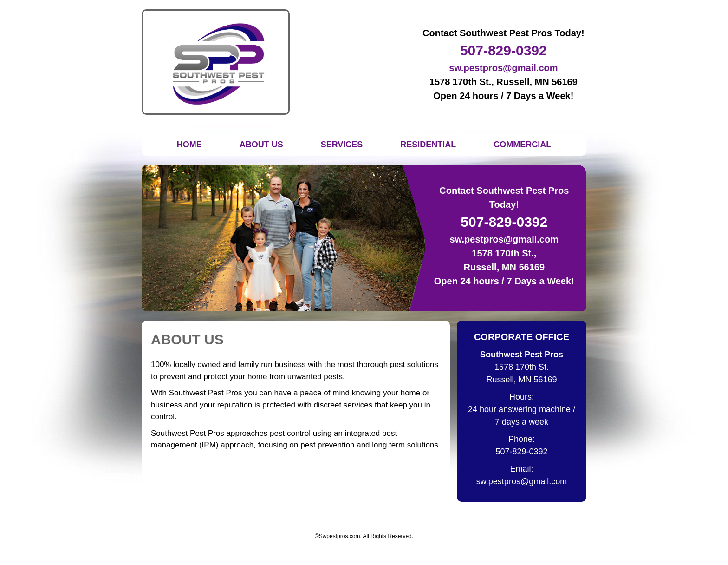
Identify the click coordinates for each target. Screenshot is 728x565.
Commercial (522, 145)
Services (342, 145)
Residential (428, 145)
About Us (261, 145)
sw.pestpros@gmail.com (503, 68)
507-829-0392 (504, 50)
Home (189, 145)
